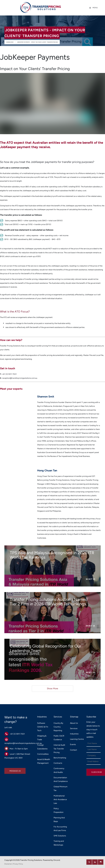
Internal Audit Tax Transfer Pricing (59, 749)
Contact (73, 750)
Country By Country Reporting (58, 727)
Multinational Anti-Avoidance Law (60, 799)
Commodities (43, 754)
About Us (74, 723)
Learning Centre (77, 739)
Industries (74, 734)
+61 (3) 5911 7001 (17, 734)
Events (73, 744)
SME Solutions (60, 836)
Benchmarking (60, 758)
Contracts (58, 763)
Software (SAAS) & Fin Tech (43, 727)
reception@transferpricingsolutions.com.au (23, 743)
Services (74, 728)
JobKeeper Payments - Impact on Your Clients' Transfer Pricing (37, 42)
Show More (52, 689)
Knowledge (10, 42)
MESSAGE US (10, 770)
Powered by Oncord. (52, 860)
